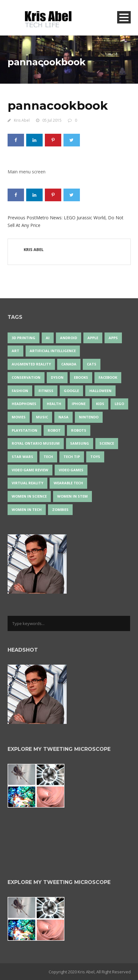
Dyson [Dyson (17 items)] (57, 377)
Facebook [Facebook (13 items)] (108, 377)
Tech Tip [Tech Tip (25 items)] (72, 457)
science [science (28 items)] (107, 443)
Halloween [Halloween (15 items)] (100, 391)
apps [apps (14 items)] (113, 338)
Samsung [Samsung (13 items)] (80, 443)
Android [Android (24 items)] (69, 338)
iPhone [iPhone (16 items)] (79, 404)
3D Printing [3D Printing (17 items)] (24, 338)
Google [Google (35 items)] (71, 391)
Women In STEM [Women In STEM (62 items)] (72, 496)
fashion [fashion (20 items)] (20, 391)
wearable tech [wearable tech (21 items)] (68, 483)
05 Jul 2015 (52, 120)
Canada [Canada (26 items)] (69, 364)
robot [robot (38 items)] (54, 430)
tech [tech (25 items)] (48, 457)
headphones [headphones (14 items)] (24, 404)
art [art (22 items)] (15, 351)
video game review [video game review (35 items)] (30, 470)
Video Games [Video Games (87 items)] (71, 470)
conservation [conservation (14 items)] (26, 377)
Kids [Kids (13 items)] (100, 404)
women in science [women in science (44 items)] (29, 496)
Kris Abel (22, 120)
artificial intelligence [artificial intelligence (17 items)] (53, 351)
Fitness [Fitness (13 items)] (46, 391)
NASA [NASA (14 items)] (63, 417)
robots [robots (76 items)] (79, 430)
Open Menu (124, 17)
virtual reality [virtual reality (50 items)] (27, 483)
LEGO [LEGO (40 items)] (119, 404)
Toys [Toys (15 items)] (95, 457)
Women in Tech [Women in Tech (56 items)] (27, 509)
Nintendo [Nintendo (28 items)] (89, 417)
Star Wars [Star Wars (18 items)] (22, 457)
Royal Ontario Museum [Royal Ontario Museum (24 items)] (36, 443)
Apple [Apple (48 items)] (93, 338)
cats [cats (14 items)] (92, 364)
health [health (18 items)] (54, 404)
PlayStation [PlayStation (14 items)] (24, 430)
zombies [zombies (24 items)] (60, 509)
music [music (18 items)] (42, 417)
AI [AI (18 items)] (48, 338)
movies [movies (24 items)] (19, 417)
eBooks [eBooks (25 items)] (81, 377)
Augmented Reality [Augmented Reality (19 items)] (31, 364)
